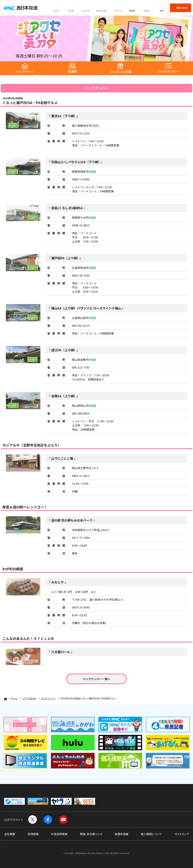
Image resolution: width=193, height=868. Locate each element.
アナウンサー (102, 11)
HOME (6, 699)
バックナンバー (48, 698)
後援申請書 (122, 834)
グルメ (147, 11)
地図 (95, 126)
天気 (162, 11)
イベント (118, 11)
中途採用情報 (59, 834)
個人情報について (151, 834)
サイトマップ (182, 834)
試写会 (132, 11)
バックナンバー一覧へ (96, 679)
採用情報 (33, 834)
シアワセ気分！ (29, 698)
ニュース (85, 11)
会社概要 (10, 834)
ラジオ (71, 11)
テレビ (56, 11)
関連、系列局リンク (91, 834)
